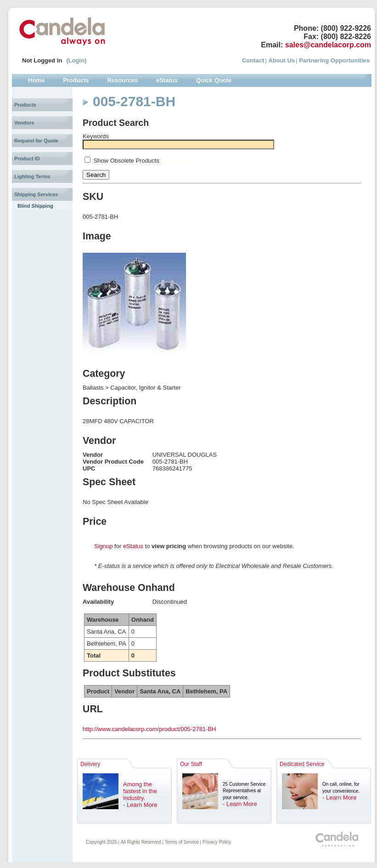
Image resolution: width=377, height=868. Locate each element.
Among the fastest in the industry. (140, 791)
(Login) (76, 60)
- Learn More (140, 805)
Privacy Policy (217, 842)
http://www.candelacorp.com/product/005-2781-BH (149, 729)
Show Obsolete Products (127, 161)
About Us (281, 60)
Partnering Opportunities (334, 60)
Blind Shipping (35, 206)
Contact (253, 60)
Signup (103, 546)
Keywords (96, 136)
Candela (62, 31)
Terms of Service (182, 842)
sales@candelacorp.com (328, 45)
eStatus (133, 546)
